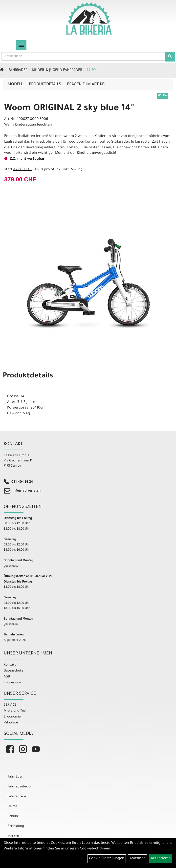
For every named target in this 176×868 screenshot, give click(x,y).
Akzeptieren (161, 859)
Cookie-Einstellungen (107, 859)
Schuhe (13, 816)
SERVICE (10, 705)
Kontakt (10, 665)
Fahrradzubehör (20, 787)
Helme (12, 807)
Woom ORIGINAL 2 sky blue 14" (69, 109)
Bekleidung (16, 826)
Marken (13, 836)
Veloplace (11, 723)
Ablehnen (138, 859)
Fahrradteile (17, 797)
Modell (15, 85)
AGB (7, 677)
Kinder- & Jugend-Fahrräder (57, 70)
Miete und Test (15, 711)
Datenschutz (13, 671)
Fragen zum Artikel (87, 85)
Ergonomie (12, 717)
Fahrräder (18, 70)
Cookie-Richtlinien (95, 849)
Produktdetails (45, 85)
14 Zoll (93, 70)
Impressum (12, 683)
